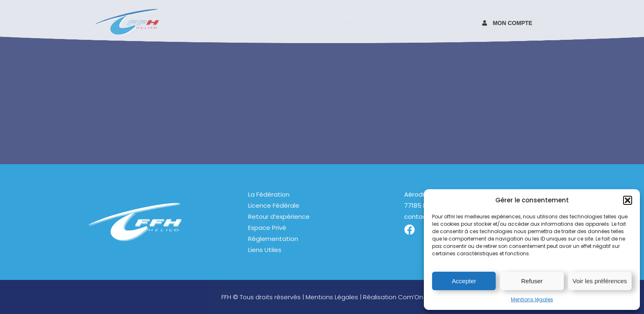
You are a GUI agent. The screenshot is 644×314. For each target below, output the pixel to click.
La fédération (214, 22)
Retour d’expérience (279, 217)
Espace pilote (279, 22)
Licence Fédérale (274, 205)
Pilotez (400, 22)
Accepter (464, 281)
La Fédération (269, 194)
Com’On (411, 297)
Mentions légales (532, 299)
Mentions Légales (332, 297)
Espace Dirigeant (345, 22)
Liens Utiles (265, 250)
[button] (628, 200)
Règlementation (273, 239)
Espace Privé (267, 228)
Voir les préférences (600, 281)
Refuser (532, 281)
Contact (441, 22)
